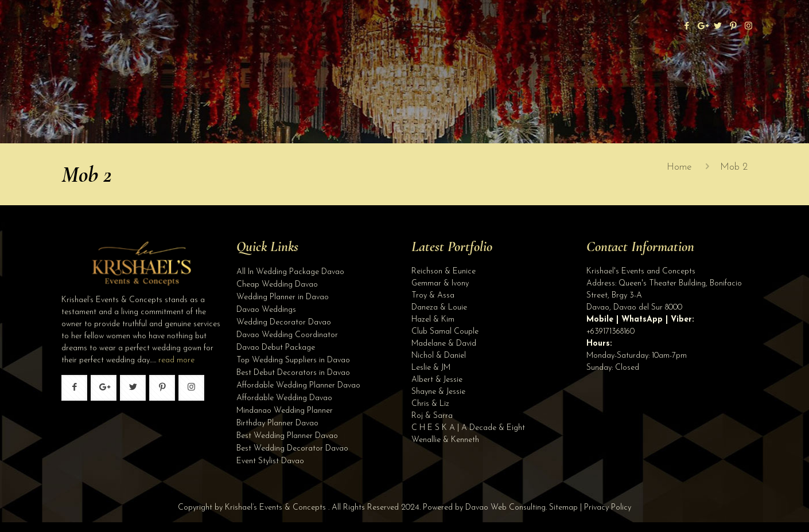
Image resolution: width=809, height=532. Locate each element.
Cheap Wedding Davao (277, 285)
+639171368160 (610, 332)
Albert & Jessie (437, 380)
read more (176, 360)
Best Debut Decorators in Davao (293, 373)
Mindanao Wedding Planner (285, 411)
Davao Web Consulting (505, 508)
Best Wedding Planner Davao (287, 436)
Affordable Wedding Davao (284, 398)
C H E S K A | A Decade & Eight (468, 428)
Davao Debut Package (276, 348)
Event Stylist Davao (270, 461)
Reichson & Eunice (444, 271)
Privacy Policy (608, 508)
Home (679, 167)
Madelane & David (444, 344)
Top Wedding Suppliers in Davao (293, 360)
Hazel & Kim (433, 320)
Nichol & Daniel (439, 356)
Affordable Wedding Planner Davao (298, 386)
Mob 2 (734, 167)
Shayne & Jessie (438, 392)
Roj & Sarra (432, 416)
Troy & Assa (433, 296)
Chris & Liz (430, 404)
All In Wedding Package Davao (290, 272)
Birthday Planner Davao (277, 423)
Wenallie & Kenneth (445, 440)
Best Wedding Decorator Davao (292, 449)
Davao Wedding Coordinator (287, 335)
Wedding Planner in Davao (283, 297)
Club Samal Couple (445, 332)
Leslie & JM (431, 368)
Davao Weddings (266, 310)
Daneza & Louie (439, 308)
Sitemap (563, 508)
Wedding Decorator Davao (284, 322)
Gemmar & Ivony (440, 283)
